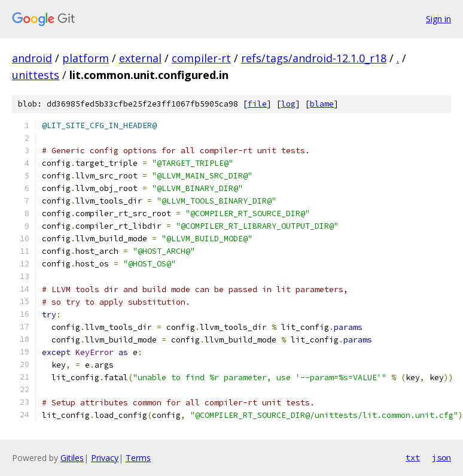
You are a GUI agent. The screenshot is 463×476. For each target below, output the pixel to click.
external (140, 58)
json (441, 457)
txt (413, 457)
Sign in (438, 19)
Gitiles (72, 458)
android (32, 58)
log (288, 104)
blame (322, 104)
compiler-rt (201, 58)
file (257, 104)
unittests (36, 75)
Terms (138, 458)
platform (86, 58)
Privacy (105, 458)
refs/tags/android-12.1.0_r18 (314, 58)
